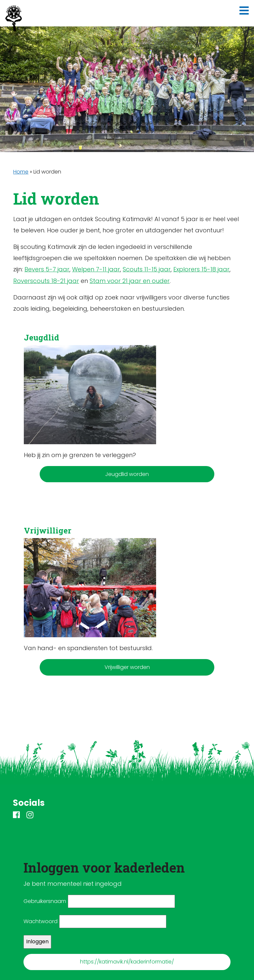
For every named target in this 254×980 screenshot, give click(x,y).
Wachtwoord (41, 921)
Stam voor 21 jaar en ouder (130, 281)
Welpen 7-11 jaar (96, 269)
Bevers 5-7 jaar (47, 269)
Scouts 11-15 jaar (147, 269)
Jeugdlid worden (127, 474)
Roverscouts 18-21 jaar (46, 281)
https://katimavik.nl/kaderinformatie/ (127, 962)
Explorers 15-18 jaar (201, 269)
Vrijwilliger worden (127, 667)
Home (21, 172)
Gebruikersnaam (45, 901)
